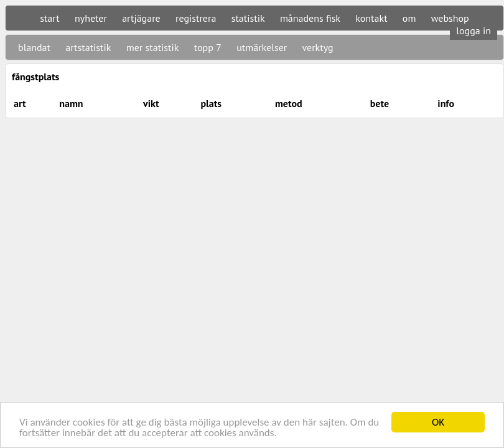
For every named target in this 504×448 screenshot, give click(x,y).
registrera (196, 18)
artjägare (141, 18)
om (409, 18)
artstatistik (88, 47)
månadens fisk (310, 18)
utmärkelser (262, 47)
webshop (450, 18)
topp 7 (208, 47)
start (49, 18)
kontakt (371, 18)
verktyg (317, 47)
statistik (248, 18)
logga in (474, 30)
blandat (34, 47)
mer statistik (153, 47)
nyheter (91, 18)
